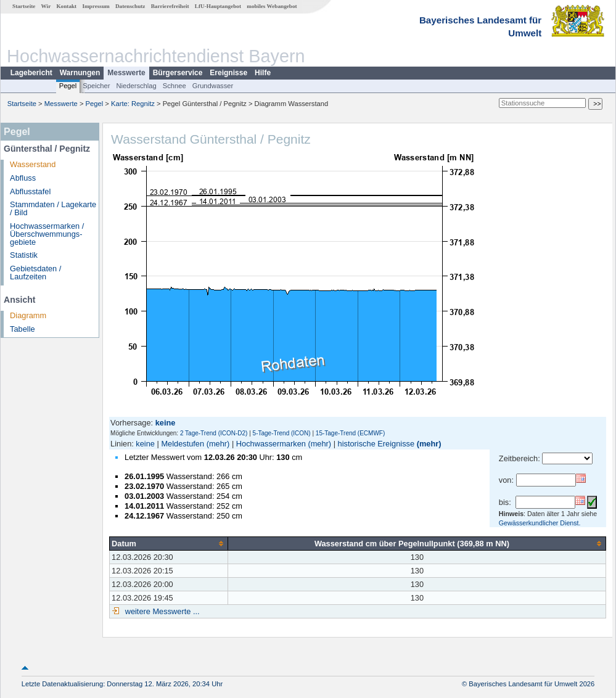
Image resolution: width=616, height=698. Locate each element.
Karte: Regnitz (133, 104)
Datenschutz (130, 6)
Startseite (24, 6)
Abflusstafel (30, 191)
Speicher (96, 86)
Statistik (24, 255)
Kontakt (66, 6)
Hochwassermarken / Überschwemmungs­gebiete (47, 234)
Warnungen (80, 73)
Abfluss (23, 178)
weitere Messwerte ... (161, 611)
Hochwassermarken (271, 444)
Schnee (175, 86)
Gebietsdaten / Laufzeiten (35, 273)
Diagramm (28, 315)
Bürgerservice (178, 73)
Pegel (68, 86)
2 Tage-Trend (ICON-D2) (214, 433)
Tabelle (23, 329)
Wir (46, 6)
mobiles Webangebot (272, 6)
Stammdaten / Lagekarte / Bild (53, 208)
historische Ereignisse (376, 444)
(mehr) (218, 444)
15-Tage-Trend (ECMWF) (350, 433)
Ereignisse (228, 73)
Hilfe (263, 73)
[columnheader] (169, 543)
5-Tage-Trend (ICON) (282, 433)
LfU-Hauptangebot (218, 6)
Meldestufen (183, 444)
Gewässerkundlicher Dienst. (540, 523)
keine (145, 444)
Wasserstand (33, 164)
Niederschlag (136, 86)
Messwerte (126, 73)
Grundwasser (213, 86)
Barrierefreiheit (170, 6)
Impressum (96, 6)
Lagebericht (31, 73)
